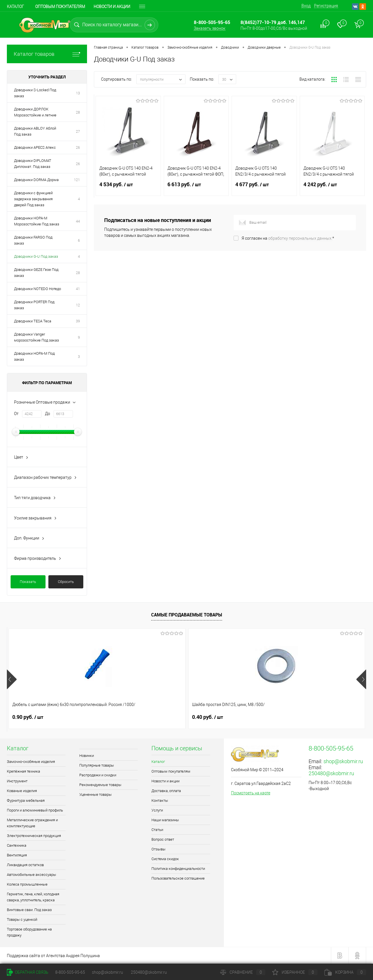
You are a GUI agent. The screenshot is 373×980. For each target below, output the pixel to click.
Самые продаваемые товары (187, 615)
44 (78, 221)
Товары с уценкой (22, 920)
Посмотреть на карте (251, 793)
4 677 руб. (264, 188)
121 (77, 180)
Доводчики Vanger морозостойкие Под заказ (36, 337)
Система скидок (165, 859)
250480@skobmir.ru (331, 773)
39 (78, 321)
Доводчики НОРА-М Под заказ (34, 356)
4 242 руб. (332, 188)
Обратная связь (28, 972)
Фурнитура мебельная (26, 801)
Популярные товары (97, 765)
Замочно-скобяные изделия (31, 762)
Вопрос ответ (163, 839)
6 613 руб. (196, 188)
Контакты (160, 801)
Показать (28, 582)
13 (78, 93)
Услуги (157, 810)
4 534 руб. (128, 188)
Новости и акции (112, 7)
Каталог (15, 7)
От (16, 414)
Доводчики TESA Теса (33, 321)
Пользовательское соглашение (178, 878)
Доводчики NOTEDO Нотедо (38, 289)
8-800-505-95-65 (70, 972)
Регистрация (326, 6)
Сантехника (17, 845)
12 (78, 305)
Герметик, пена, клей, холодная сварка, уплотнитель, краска (33, 897)
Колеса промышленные (27, 884)
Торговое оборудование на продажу (29, 932)
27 (78, 131)
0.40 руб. (118, 717)
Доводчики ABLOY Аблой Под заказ (35, 131)
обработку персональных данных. (300, 238)
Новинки (87, 756)
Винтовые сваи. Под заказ (29, 910)
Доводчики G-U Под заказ (36, 256)
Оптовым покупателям (60, 7)
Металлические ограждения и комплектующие (32, 823)
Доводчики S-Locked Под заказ (35, 93)
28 (78, 112)
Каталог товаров (47, 54)
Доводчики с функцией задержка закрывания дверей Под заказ (33, 199)
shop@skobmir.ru (343, 761)
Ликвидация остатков (25, 865)
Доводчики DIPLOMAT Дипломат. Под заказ (33, 164)
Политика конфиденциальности (178, 869)
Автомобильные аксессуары (31, 875)
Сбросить (66, 582)
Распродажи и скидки (98, 775)
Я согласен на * (288, 238)
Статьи (157, 830)
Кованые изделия (22, 791)
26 (78, 147)
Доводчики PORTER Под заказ (34, 305)
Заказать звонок (210, 28)
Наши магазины (165, 820)
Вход (306, 6)
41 (78, 289)
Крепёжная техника (23, 771)
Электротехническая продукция (34, 836)
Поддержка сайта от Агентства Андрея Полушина (53, 956)
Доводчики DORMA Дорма (36, 180)
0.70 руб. (208, 717)
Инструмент (17, 781)
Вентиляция (17, 855)
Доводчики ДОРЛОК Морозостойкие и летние (35, 112)
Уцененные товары (95, 794)
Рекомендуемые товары (100, 785)
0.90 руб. (28, 717)
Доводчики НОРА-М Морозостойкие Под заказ (37, 221)
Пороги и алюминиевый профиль (35, 810)
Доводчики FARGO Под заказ (33, 240)
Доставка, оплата (166, 791)
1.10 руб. (297, 717)
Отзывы (158, 849)
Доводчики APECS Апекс (35, 147)
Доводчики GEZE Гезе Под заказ (36, 273)
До (48, 414)
